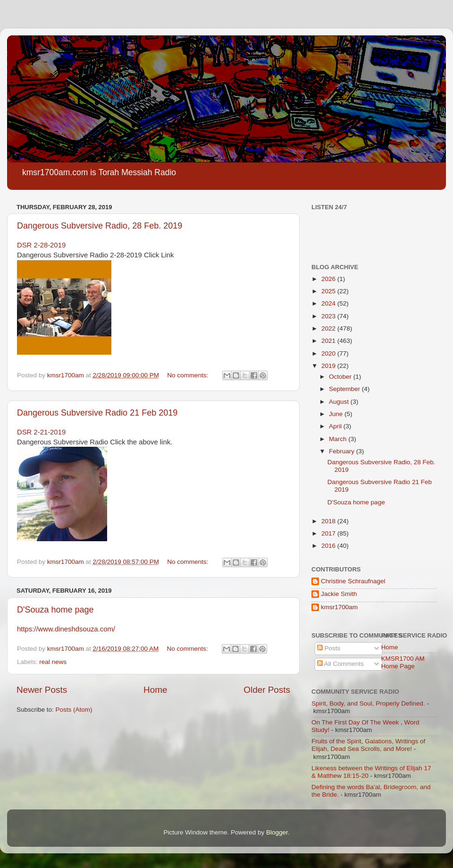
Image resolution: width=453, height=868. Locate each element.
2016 (329, 546)
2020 (329, 353)
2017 (329, 533)
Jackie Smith (339, 594)
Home (155, 690)
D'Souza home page (55, 610)
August (340, 402)
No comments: (189, 375)
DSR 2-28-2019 (41, 245)
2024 (329, 303)
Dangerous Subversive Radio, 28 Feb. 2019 (100, 226)
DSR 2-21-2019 (41, 432)
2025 (329, 291)
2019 (329, 366)
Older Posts (267, 690)
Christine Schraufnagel (353, 581)
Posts (329, 648)
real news (53, 662)
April (336, 426)
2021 (329, 341)
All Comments (340, 664)
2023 (329, 316)
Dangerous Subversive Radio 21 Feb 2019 (97, 413)
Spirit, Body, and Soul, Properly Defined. (368, 703)
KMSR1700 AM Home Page (403, 662)
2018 (329, 521)
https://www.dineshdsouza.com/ (66, 629)
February (343, 451)
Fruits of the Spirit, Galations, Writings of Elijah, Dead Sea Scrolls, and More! (368, 745)
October (341, 377)
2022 (329, 328)
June (337, 414)
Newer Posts (42, 690)
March (339, 439)
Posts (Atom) (74, 710)
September (345, 389)
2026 (329, 279)
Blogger (277, 832)
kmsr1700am (339, 607)
